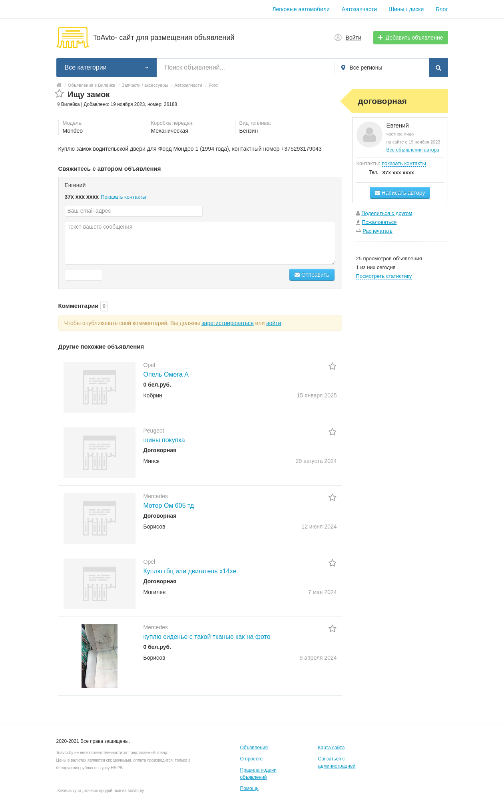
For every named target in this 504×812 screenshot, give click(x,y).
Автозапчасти (359, 9)
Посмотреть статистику (384, 276)
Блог (442, 9)
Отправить (312, 275)
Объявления (254, 748)
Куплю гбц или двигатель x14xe (190, 571)
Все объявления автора (413, 150)
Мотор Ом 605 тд (169, 506)
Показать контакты (123, 197)
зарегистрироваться (227, 323)
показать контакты (404, 163)
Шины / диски (406, 9)
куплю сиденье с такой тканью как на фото (207, 637)
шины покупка (164, 440)
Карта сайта (332, 748)
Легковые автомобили (301, 9)
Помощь (249, 788)
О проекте (252, 759)
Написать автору (400, 193)
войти (274, 323)
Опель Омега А (166, 374)
